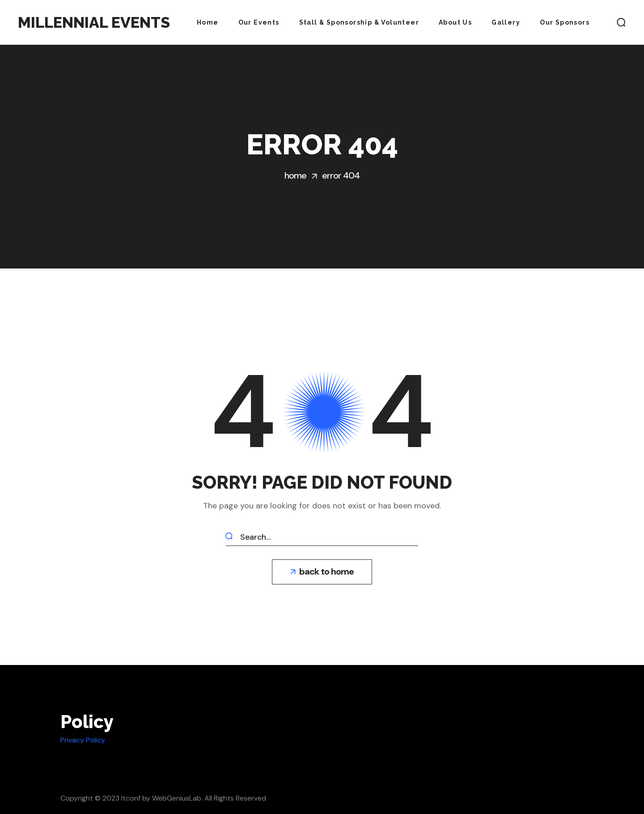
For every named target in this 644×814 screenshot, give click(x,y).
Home (295, 175)
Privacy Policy (83, 740)
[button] (621, 22)
